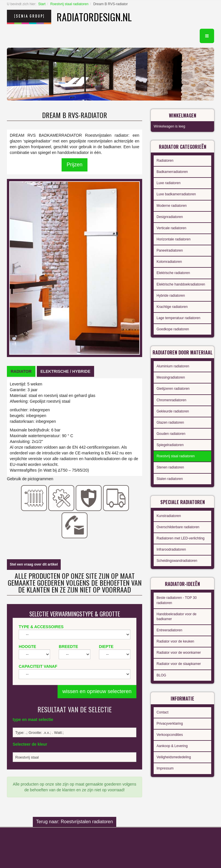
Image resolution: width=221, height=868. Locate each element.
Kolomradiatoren (169, 262)
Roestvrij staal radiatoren (69, 4)
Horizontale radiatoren (174, 239)
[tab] (21, 371)
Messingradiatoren (171, 377)
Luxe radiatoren (168, 183)
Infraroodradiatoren (171, 549)
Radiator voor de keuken (175, 641)
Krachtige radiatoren (172, 307)
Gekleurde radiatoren (173, 411)
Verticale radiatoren (171, 228)
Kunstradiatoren (169, 516)
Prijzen (74, 165)
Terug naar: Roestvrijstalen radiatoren (75, 822)
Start (42, 4)
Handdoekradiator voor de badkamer (177, 617)
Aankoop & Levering (172, 746)
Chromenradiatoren (171, 400)
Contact (162, 712)
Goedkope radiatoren (173, 329)
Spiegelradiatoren (170, 445)
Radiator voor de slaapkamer (179, 664)
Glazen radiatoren (170, 423)
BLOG (161, 675)
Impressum (165, 768)
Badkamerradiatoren (172, 172)
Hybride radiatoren (171, 296)
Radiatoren (165, 161)
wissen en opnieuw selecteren (97, 691)
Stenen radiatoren (170, 467)
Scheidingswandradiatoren (177, 561)
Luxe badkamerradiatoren (176, 194)
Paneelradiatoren (170, 250)
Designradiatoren (170, 217)
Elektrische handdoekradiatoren (181, 284)
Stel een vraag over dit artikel (34, 564)
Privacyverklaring (170, 724)
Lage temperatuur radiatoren (178, 318)
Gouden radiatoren (171, 434)
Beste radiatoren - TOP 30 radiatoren (177, 600)
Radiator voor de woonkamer (179, 653)
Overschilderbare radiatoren (178, 527)
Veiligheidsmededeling (174, 757)
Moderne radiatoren (172, 206)
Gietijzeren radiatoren (173, 389)
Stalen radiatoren (170, 479)
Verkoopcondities (170, 735)
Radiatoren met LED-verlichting (181, 538)
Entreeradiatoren (169, 630)
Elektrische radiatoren (173, 273)
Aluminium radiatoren (173, 366)
